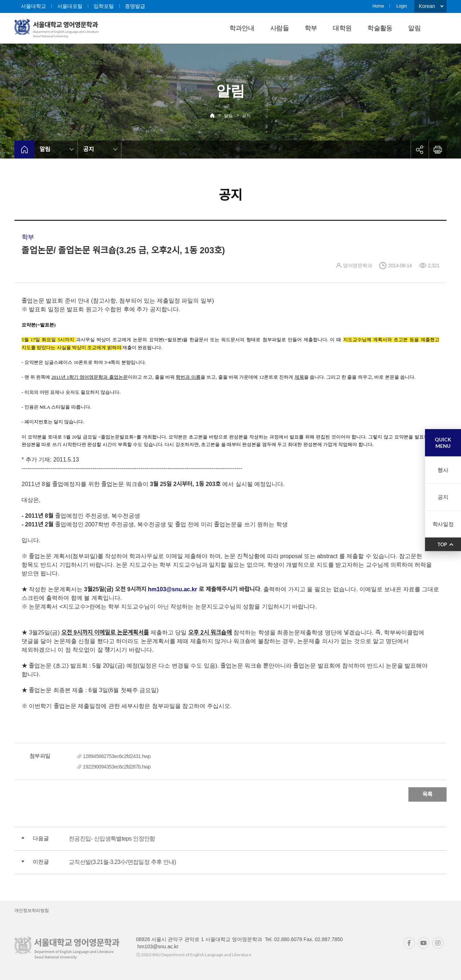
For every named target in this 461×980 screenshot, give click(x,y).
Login (401, 6)
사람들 (279, 28)
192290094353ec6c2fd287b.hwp (117, 767)
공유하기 (420, 150)
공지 (246, 116)
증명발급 (135, 6)
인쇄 (438, 150)
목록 (428, 794)
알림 (414, 28)
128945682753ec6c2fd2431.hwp (117, 756)
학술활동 (380, 28)
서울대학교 (33, 6)
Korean (427, 6)
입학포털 (104, 6)
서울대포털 (70, 6)
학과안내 (242, 28)
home (24, 150)
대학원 (342, 28)
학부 (311, 28)
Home (378, 6)
